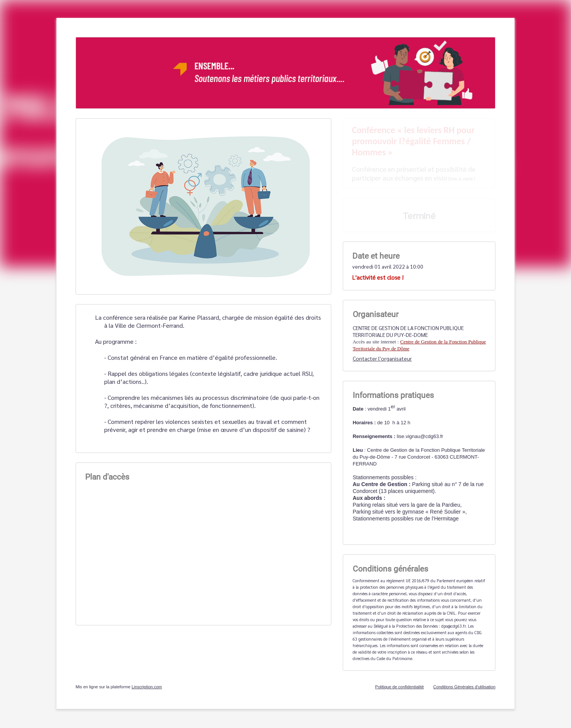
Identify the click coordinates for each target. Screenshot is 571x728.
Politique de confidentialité (400, 687)
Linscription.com (147, 687)
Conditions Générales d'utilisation (464, 687)
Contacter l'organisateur (382, 358)
